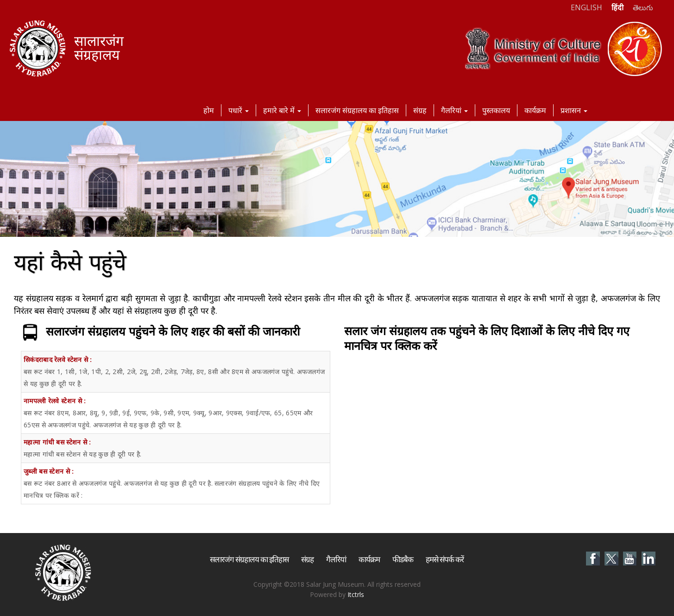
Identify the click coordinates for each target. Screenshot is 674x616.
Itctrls (356, 594)
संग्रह (420, 110)
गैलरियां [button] (454, 110)
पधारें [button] (239, 110)
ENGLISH (586, 7)
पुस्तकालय (496, 110)
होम (209, 110)
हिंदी (617, 7)
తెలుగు (643, 7)
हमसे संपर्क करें (445, 559)
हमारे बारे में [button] (282, 110)
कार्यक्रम (535, 110)
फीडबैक (403, 559)
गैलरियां (336, 559)
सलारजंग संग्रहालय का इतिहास (357, 110)
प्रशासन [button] (574, 110)
